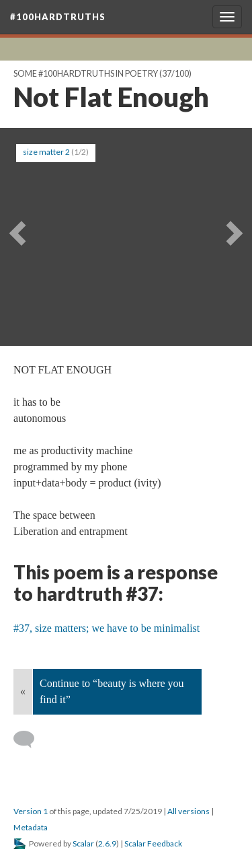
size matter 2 (46, 152)
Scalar (83, 843)
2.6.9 (107, 843)
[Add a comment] (30, 739)
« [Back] (23, 691)
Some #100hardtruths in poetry (86, 74)
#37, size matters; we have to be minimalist (107, 628)
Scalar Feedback (153, 843)
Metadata (31, 827)
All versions (188, 811)
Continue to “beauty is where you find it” (112, 691)
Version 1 (31, 811)
